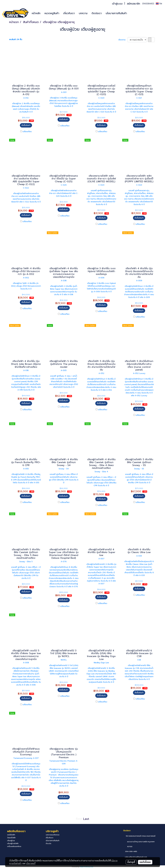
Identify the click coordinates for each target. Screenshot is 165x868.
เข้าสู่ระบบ (117, 4)
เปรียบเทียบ (27, 132)
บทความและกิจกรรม (53, 835)
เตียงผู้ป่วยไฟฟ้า (13, 844)
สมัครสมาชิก (133, 4)
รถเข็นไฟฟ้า (11, 835)
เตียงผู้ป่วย (11, 841)
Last (86, 819)
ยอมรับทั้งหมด (145, 862)
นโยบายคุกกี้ (31, 863)
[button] (133, 13)
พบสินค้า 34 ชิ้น (16, 39)
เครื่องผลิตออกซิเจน (14, 846)
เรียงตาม (123, 40)
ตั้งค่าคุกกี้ (131, 862)
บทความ (83, 13)
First (79, 819)
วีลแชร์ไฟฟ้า (11, 838)
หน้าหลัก (36, 13)
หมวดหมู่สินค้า (52, 13)
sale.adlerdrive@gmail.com (136, 857)
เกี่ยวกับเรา (69, 13)
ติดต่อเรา (97, 13)
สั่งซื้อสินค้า (26, 125)
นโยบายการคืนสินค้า (116, 13)
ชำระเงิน (48, 844)
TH (159, 4)
